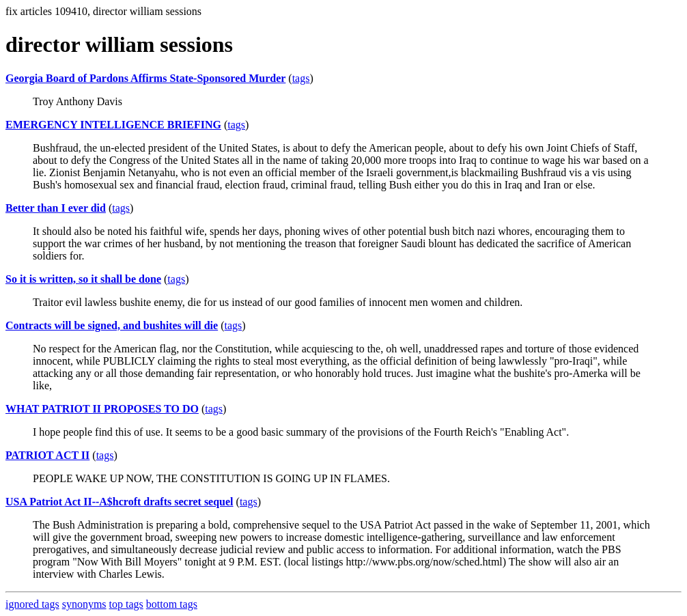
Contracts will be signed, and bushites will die (112, 325)
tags (301, 78)
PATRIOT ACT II (47, 455)
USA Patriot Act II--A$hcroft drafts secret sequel (120, 502)
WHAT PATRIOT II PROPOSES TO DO (102, 409)
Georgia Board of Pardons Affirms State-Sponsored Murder (145, 78)
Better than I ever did (56, 208)
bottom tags (172, 604)
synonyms (84, 604)
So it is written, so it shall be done (83, 279)
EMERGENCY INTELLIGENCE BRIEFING (113, 125)
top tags (126, 604)
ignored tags (32, 604)
